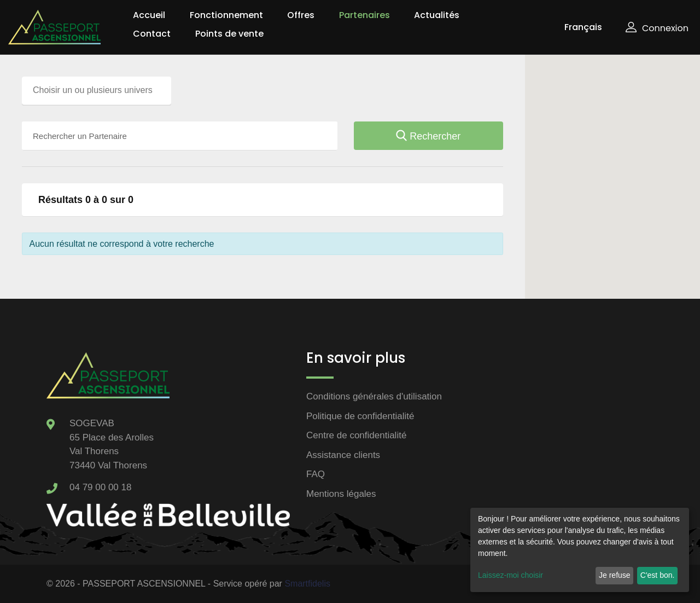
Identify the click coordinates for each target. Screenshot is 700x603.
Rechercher (428, 136)
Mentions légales (341, 494)
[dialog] (580, 550)
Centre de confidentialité (356, 435)
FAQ (316, 474)
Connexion (657, 28)
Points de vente (229, 34)
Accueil (149, 15)
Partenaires (364, 15)
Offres (301, 15)
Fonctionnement (226, 15)
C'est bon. (658, 575)
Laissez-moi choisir (511, 575)
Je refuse (615, 575)
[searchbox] (99, 90)
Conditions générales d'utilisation (374, 396)
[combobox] (97, 91)
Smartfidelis (307, 584)
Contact (152, 34)
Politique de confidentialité (360, 416)
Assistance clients (343, 455)
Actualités (437, 15)
